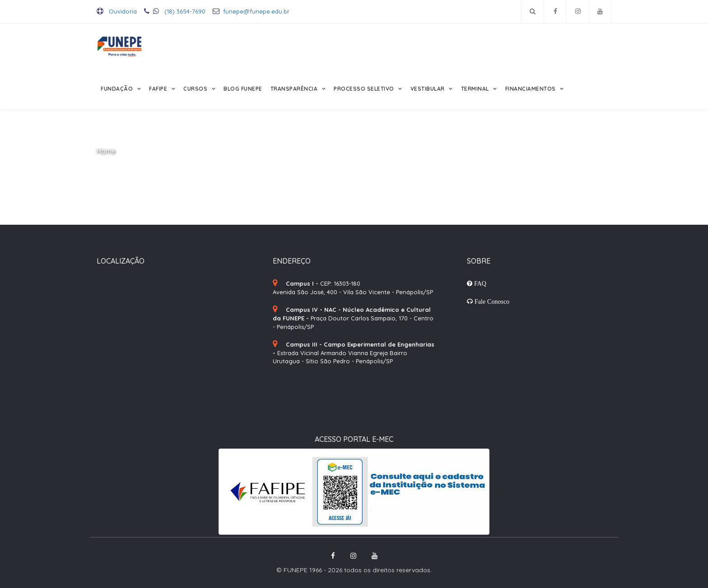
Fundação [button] (118, 89)
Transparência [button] (295, 89)
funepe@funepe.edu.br (251, 11)
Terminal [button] (476, 89)
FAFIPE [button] (159, 89)
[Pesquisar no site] (533, 11)
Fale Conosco (491, 301)
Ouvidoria (117, 11)
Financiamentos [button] (531, 89)
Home (106, 151)
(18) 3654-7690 (175, 11)
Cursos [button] (196, 89)
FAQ (479, 283)
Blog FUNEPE (243, 89)
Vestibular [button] (429, 89)
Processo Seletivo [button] (365, 89)
